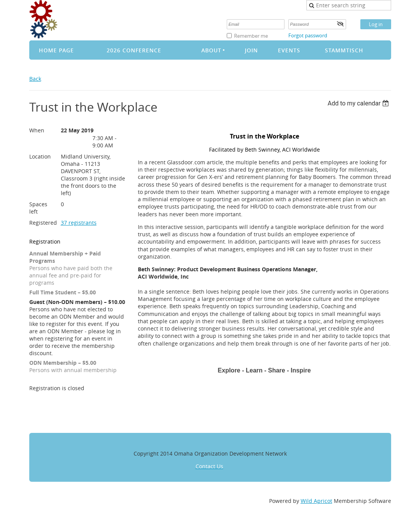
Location (40, 156)
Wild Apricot (316, 501)
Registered (43, 223)
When (37, 130)
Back (35, 79)
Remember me (251, 36)
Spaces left (38, 208)
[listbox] (359, 103)
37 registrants (79, 223)
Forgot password (308, 35)
